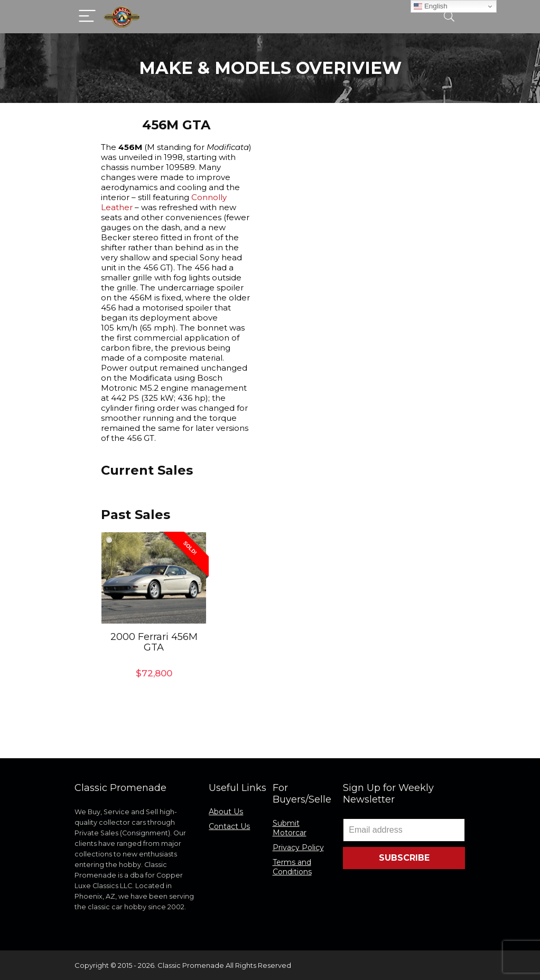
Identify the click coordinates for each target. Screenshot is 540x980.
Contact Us (229, 826)
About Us (226, 812)
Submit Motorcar (290, 828)
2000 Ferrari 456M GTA (154, 642)
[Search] (449, 17)
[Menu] (87, 17)
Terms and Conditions (292, 867)
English (430, 6)
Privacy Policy (298, 847)
